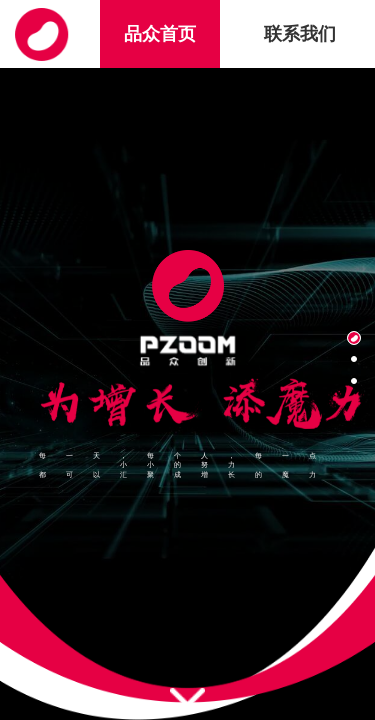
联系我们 (300, 34)
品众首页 (160, 34)
